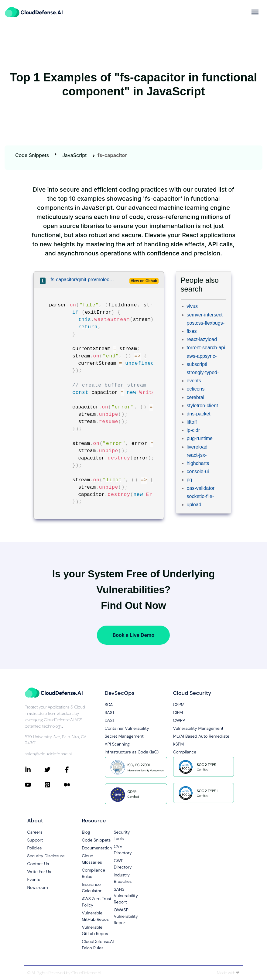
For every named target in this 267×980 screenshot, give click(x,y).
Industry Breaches (123, 878)
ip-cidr (193, 430)
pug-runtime (200, 438)
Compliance (185, 752)
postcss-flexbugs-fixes (206, 327)
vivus (192, 306)
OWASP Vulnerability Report (126, 916)
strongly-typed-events (203, 377)
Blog (86, 832)
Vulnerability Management (198, 728)
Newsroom (38, 887)
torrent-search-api (206, 348)
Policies (35, 848)
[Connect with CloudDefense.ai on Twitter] (54, 770)
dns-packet (199, 414)
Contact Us (38, 864)
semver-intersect (205, 315)
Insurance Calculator (92, 888)
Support (35, 840)
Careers (35, 832)
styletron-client (202, 406)
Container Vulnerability (127, 728)
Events (34, 879)
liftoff (192, 422)
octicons (196, 389)
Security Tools (122, 835)
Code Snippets (32, 155)
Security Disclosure (46, 856)
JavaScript (74, 155)
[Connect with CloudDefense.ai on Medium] (74, 785)
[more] (255, 12)
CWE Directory (123, 864)
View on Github (144, 281)
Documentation (97, 848)
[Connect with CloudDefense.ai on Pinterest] (54, 785)
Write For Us (39, 872)
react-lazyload (202, 339)
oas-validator (201, 488)
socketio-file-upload (200, 500)
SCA (109, 705)
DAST (110, 720)
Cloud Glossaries (92, 859)
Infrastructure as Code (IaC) (132, 752)
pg (190, 480)
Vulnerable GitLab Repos (95, 930)
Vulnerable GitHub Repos (96, 916)
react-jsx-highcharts (198, 459)
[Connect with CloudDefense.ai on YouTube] (35, 785)
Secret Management (124, 736)
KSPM (179, 744)
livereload (197, 447)
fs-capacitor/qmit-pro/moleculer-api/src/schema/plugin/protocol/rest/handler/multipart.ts (83, 280)
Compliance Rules (94, 873)
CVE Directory (123, 850)
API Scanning (117, 744)
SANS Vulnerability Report (126, 896)
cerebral (196, 397)
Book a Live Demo (133, 635)
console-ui (198, 471)
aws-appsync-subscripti (202, 360)
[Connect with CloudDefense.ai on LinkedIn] (35, 770)
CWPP (179, 720)
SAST (110, 712)
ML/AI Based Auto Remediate (201, 736)
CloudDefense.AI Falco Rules (98, 945)
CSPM (179, 705)
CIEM (178, 712)
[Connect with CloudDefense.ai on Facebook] (74, 770)
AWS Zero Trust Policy (97, 902)
